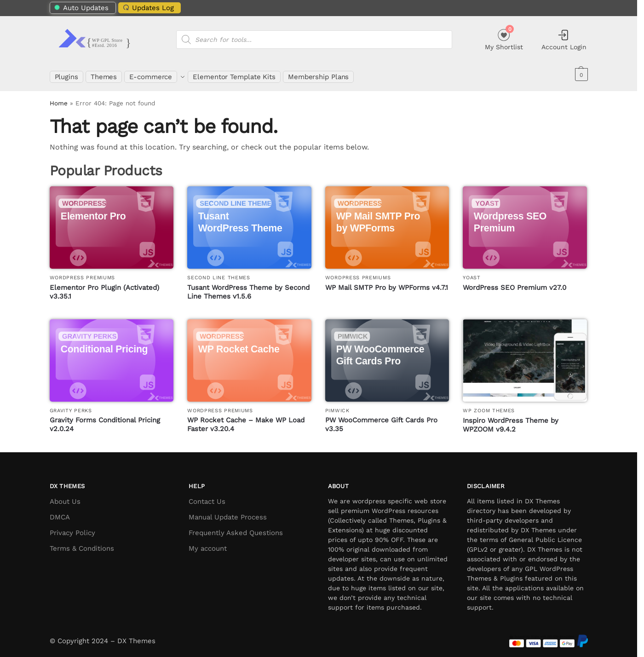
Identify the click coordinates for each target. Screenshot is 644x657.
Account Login (564, 40)
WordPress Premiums (83, 273)
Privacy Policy (72, 527)
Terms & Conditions (82, 543)
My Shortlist (504, 38)
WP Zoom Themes (489, 406)
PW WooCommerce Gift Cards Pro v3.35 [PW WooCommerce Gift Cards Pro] (381, 420)
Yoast (472, 273)
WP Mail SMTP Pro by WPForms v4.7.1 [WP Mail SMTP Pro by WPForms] (387, 282)
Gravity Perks (71, 405)
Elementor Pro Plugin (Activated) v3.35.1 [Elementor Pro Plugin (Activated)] (104, 287)
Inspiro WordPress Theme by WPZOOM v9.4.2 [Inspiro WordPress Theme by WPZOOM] (511, 420)
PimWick (337, 405)
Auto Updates (81, 8)
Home (59, 98)
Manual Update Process (228, 512)
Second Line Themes (219, 273)
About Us (65, 496)
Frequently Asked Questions (236, 527)
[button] (580, 75)
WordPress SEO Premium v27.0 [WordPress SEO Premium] (515, 282)
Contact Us (207, 496)
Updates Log (147, 8)
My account (208, 543)
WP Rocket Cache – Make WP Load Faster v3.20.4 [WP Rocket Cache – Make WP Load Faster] (246, 420)
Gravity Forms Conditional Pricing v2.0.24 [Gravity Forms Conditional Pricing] (105, 420)
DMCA (60, 512)
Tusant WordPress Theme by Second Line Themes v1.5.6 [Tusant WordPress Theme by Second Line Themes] (248, 287)
